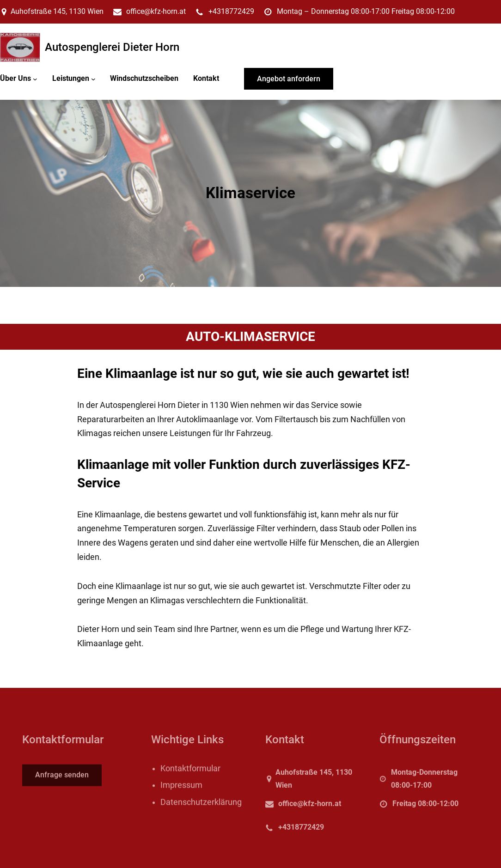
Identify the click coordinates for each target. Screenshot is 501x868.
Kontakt (206, 78)
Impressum (181, 796)
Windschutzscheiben (144, 78)
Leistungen (71, 78)
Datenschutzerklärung (201, 813)
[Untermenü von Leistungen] (93, 79)
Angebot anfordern (289, 79)
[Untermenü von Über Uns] (35, 79)
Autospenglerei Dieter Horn (112, 47)
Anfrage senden (62, 780)
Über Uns (15, 78)
